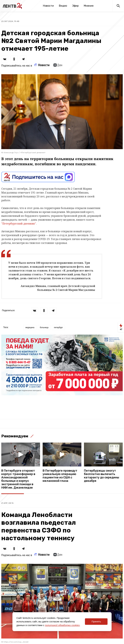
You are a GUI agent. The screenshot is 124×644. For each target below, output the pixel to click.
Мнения (89, 6)
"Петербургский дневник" (19, 224)
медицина (30, 327)
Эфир (75, 6)
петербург (58, 327)
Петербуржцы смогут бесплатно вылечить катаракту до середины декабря (102, 476)
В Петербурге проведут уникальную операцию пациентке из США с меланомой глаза (60, 476)
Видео (63, 6)
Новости (48, 6)
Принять (96, 621)
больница (44, 327)
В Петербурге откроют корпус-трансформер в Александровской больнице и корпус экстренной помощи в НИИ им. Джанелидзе (18, 479)
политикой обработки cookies (62, 625)
